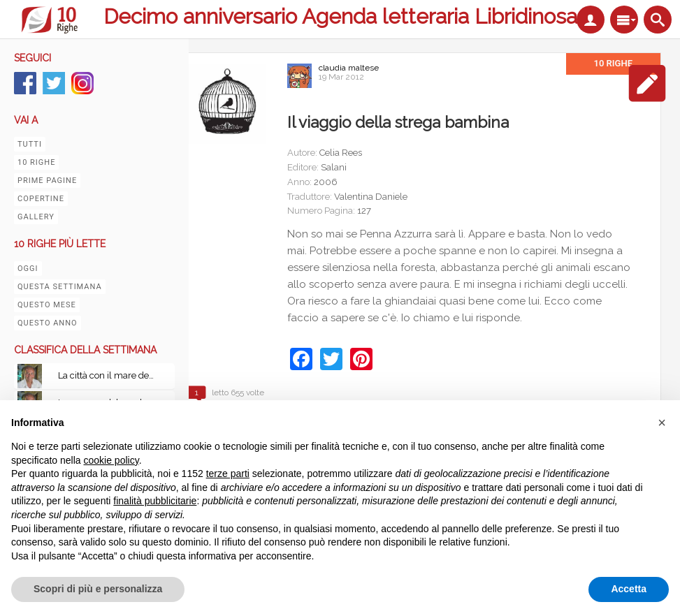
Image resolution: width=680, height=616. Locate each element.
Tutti (30, 144)
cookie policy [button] (111, 460)
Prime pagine (47, 181)
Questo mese (47, 305)
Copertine (41, 199)
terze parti (228, 474)
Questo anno (48, 323)
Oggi (28, 269)
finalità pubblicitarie (155, 501)
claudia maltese (349, 68)
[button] (662, 423)
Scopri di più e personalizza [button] (98, 589)
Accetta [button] (629, 589)
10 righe (36, 162)
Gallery (36, 217)
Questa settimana (60, 287)
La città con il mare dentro (110, 375)
